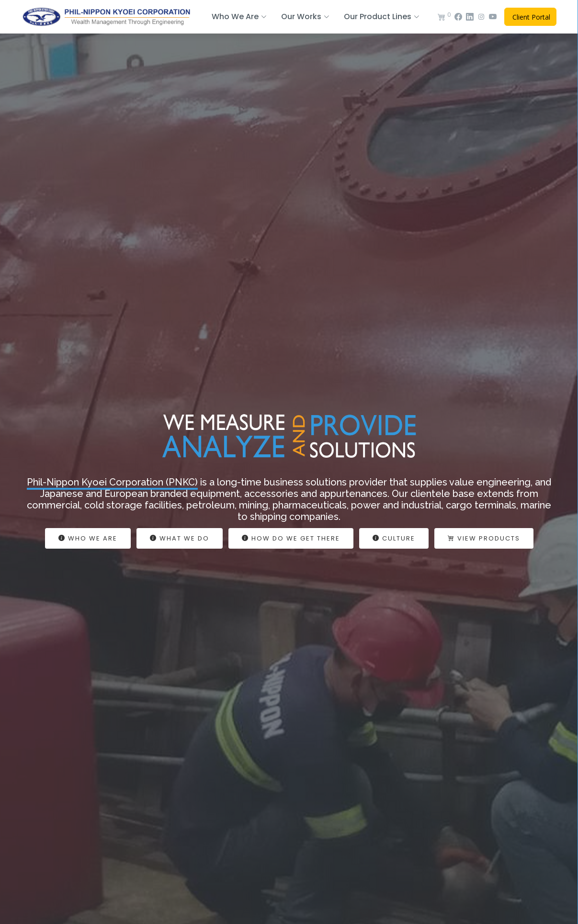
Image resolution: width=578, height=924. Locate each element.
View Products (484, 538)
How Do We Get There (291, 538)
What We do (180, 538)
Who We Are (88, 538)
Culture (394, 538)
